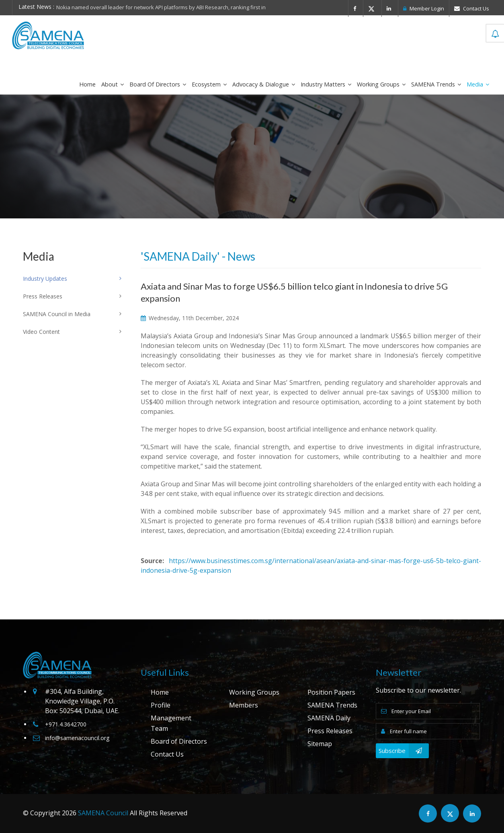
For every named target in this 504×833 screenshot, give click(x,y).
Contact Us (472, 8)
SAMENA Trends (436, 84)
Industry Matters (326, 84)
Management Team (171, 723)
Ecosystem (209, 84)
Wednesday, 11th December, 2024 (190, 318)
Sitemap (320, 744)
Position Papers (331, 692)
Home (87, 84)
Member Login (424, 8)
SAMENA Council (103, 813)
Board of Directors (158, 84)
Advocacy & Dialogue (264, 84)
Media (478, 84)
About (113, 84)
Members (244, 705)
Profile (161, 705)
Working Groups (381, 84)
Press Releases (330, 731)
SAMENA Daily (329, 718)
